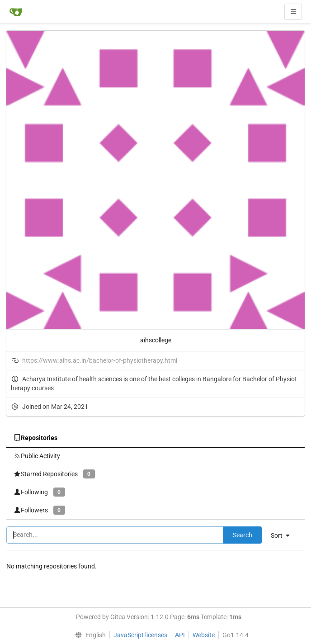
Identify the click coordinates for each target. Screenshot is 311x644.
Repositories (35, 438)
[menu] (284, 535)
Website (204, 635)
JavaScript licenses (140, 635)
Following (39, 492)
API (180, 635)
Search (243, 535)
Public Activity (37, 456)
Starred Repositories (54, 474)
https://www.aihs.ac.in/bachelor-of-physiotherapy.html (100, 360)
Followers (39, 510)
